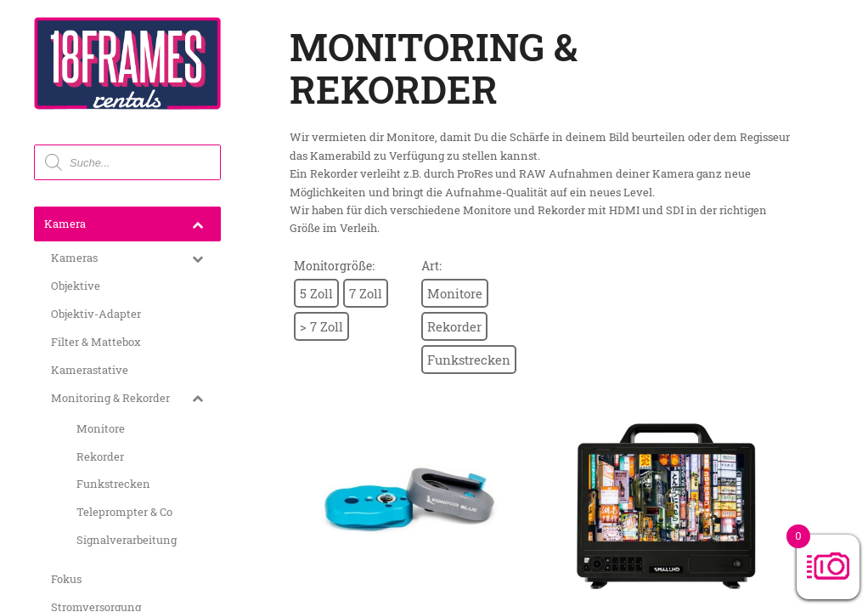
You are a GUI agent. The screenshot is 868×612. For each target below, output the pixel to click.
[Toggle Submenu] (197, 224)
